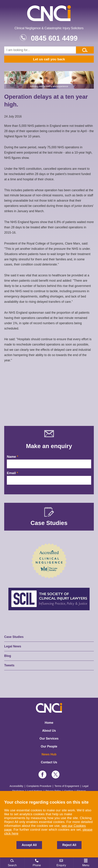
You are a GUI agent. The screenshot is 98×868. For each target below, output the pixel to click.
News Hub (49, 754)
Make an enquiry (49, 446)
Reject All (69, 845)
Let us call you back (49, 59)
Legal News (13, 646)
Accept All (29, 845)
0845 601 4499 (54, 38)
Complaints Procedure (39, 786)
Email (11, 473)
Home (49, 723)
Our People (49, 746)
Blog (8, 656)
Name (11, 457)
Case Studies (14, 637)
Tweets (9, 665)
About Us (49, 731)
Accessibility (16, 786)
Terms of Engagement (67, 786)
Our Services (49, 739)
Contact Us (49, 762)
